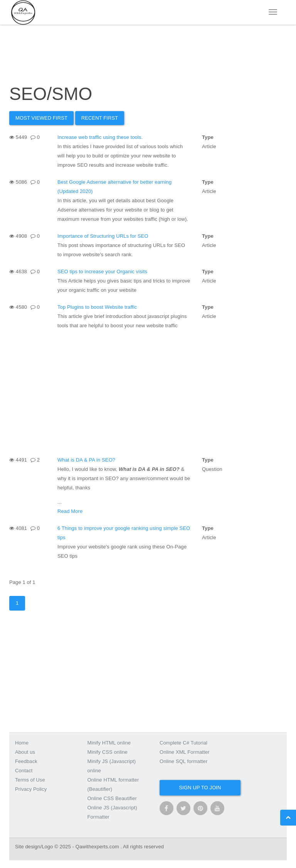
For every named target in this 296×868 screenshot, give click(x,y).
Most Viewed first (41, 118)
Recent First (100, 118)
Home (22, 743)
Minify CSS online (108, 752)
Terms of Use (30, 780)
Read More (70, 511)
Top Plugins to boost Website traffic (97, 307)
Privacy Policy (31, 789)
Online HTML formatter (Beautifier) (113, 784)
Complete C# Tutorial (183, 743)
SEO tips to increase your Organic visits (102, 272)
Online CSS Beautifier (112, 798)
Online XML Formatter (184, 752)
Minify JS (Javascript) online (112, 766)
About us (25, 752)
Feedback (26, 761)
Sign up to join (200, 788)
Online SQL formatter (183, 761)
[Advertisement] (148, 392)
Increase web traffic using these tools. (100, 137)
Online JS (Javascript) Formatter (112, 812)
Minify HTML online (109, 743)
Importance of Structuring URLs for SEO (103, 236)
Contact (24, 771)
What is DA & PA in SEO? (86, 460)
